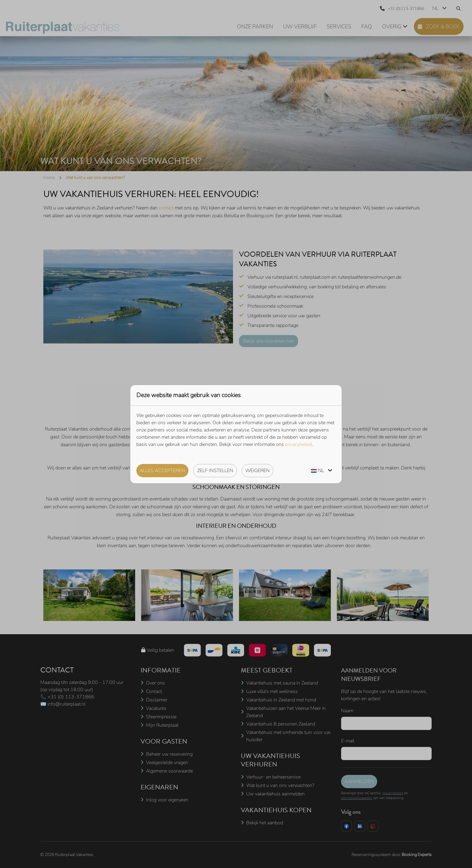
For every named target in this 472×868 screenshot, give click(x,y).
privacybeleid (298, 444)
